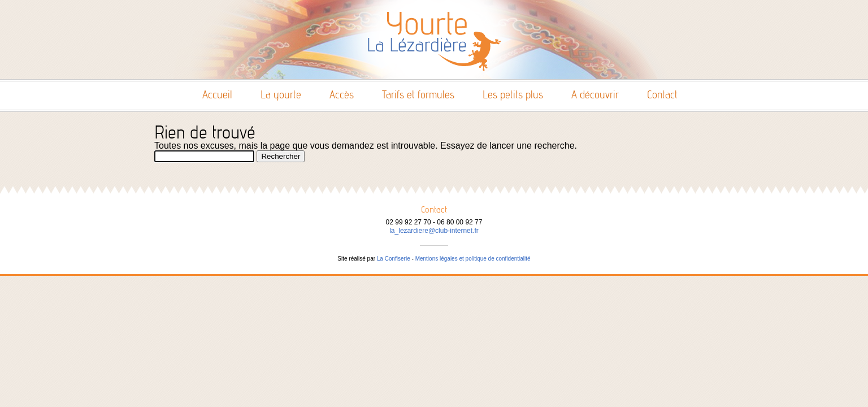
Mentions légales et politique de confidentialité (473, 259)
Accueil (217, 95)
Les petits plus (513, 95)
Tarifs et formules (418, 95)
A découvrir (595, 95)
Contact (662, 95)
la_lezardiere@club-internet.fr (434, 231)
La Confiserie (394, 259)
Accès (342, 95)
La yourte (281, 95)
